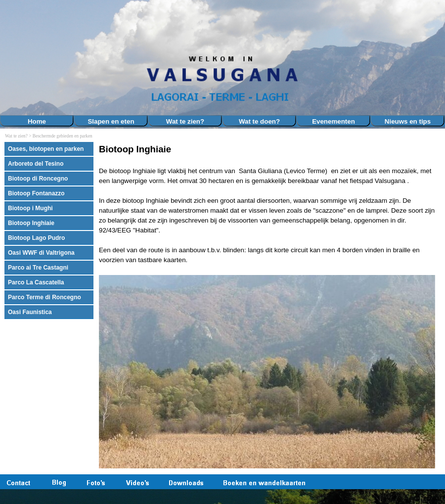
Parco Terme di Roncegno (44, 297)
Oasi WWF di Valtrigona (41, 253)
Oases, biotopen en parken (46, 149)
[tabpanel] (269, 306)
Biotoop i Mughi (30, 208)
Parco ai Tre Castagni (38, 268)
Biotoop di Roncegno (38, 179)
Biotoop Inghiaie (31, 223)
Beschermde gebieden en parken (63, 136)
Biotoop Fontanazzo (36, 193)
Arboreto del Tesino (36, 164)
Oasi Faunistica (30, 312)
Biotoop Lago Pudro (36, 238)
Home (37, 121)
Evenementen (334, 121)
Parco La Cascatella (36, 282)
